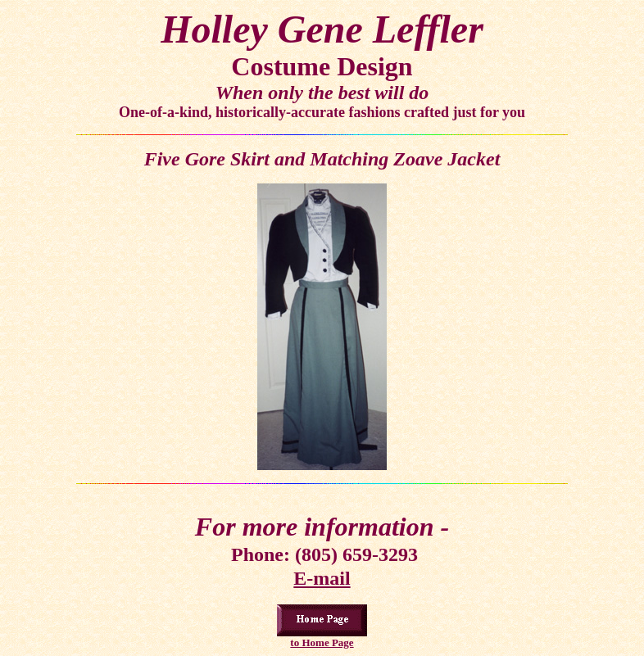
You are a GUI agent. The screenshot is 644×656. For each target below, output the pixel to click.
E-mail (322, 578)
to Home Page (322, 642)
